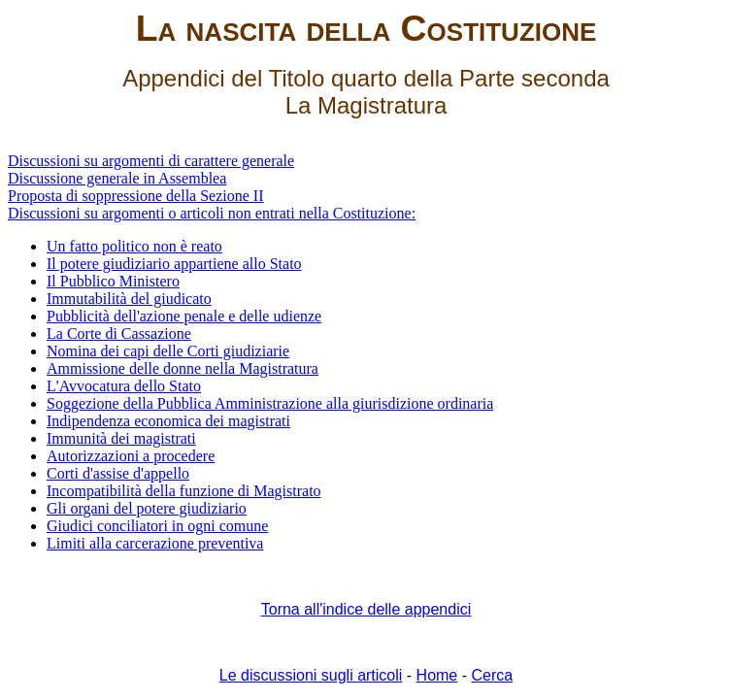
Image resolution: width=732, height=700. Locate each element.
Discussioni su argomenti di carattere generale (151, 161)
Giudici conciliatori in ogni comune (157, 526)
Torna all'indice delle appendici (366, 609)
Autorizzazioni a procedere (131, 456)
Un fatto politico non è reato (134, 246)
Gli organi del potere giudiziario (147, 508)
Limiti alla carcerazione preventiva (155, 543)
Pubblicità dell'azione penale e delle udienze (184, 316)
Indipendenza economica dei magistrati (168, 421)
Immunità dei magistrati (121, 438)
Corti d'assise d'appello (118, 473)
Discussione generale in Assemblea (117, 178)
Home (437, 675)
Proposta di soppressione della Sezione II (136, 196)
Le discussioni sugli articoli (311, 675)
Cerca (492, 675)
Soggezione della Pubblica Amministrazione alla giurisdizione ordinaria (270, 403)
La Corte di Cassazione (119, 333)
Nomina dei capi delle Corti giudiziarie (168, 351)
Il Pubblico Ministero (113, 281)
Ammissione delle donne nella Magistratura (183, 368)
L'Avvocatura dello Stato (124, 386)
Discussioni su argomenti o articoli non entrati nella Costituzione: (212, 213)
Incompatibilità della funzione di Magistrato (184, 491)
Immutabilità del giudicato (129, 299)
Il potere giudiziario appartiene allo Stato (174, 264)
